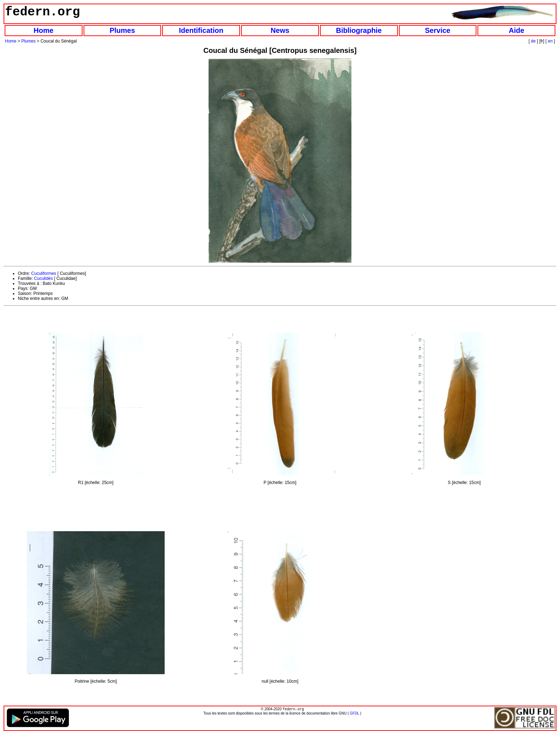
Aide (516, 30)
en (550, 41)
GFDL (354, 714)
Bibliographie (359, 30)
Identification (201, 30)
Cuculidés (43, 278)
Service (438, 30)
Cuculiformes (44, 273)
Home (44, 30)
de (533, 41)
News (280, 30)
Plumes (122, 30)
